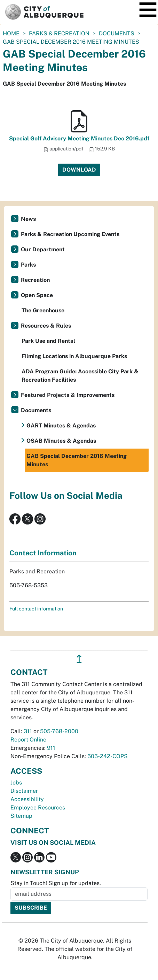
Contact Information (43, 553)
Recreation (35, 280)
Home (11, 33)
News (28, 219)
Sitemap (21, 816)
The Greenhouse (43, 310)
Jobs (16, 783)
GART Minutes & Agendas (61, 426)
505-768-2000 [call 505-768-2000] (59, 731)
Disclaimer (24, 791)
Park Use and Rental (48, 341)
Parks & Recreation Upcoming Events (70, 234)
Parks (28, 265)
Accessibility (27, 799)
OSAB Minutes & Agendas (61, 441)
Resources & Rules (46, 326)
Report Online (28, 740)
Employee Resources (38, 808)
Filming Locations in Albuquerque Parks (74, 356)
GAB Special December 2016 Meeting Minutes (77, 460)
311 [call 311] (28, 731)
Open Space (37, 295)
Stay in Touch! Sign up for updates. (56, 883)
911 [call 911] (51, 748)
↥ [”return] (79, 659)
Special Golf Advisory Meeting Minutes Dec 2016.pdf (79, 138)
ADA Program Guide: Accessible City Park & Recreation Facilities (80, 376)
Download (79, 170)
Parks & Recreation (59, 33)
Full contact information (36, 609)
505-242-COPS (108, 756)
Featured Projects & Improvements (68, 395)
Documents (117, 33)
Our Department (43, 249)
